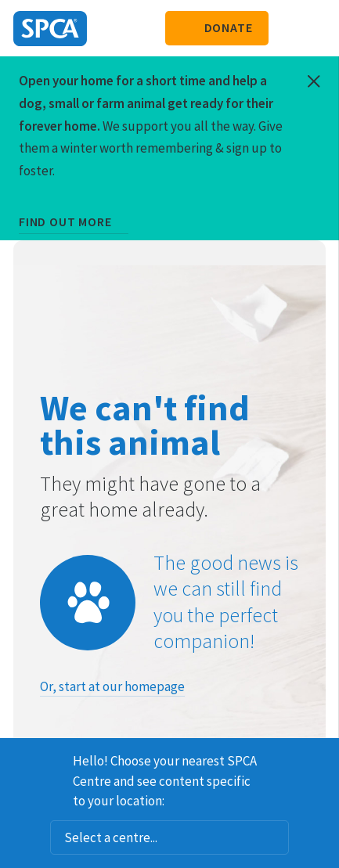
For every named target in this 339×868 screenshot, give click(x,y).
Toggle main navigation (314, 28)
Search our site (288, 28)
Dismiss (321, 758)
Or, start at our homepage (112, 686)
